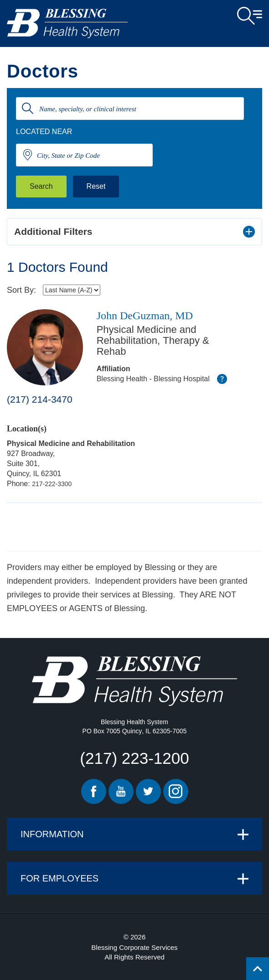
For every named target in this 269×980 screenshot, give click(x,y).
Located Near (44, 132)
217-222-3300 (52, 484)
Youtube (121, 791)
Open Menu (250, 16)
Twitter (148, 791)
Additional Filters (53, 231)
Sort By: (21, 290)
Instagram (176, 791)
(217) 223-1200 (134, 758)
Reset (96, 186)
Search (41, 186)
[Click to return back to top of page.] (258, 969)
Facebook (94, 791)
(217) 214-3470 (40, 399)
